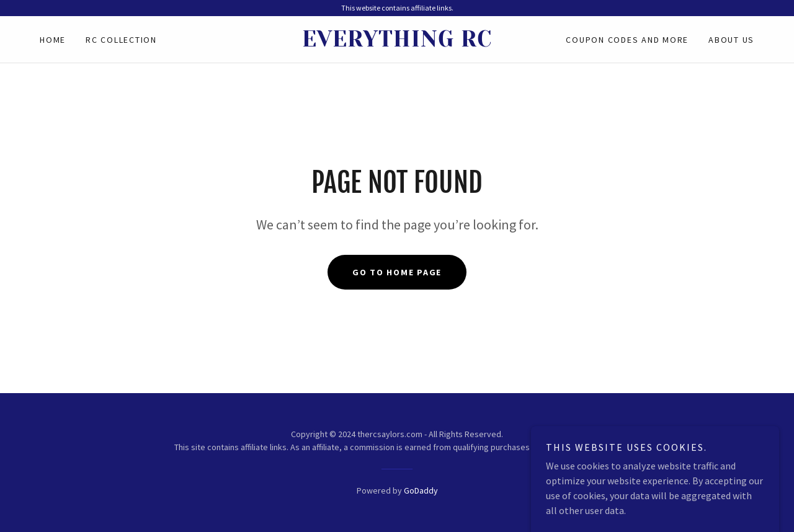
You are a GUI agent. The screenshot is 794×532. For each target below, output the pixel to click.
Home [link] (53, 40)
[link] (397, 43)
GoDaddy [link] (421, 490)
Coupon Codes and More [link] (627, 40)
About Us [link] (731, 40)
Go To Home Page (397, 272)
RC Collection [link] (121, 40)
